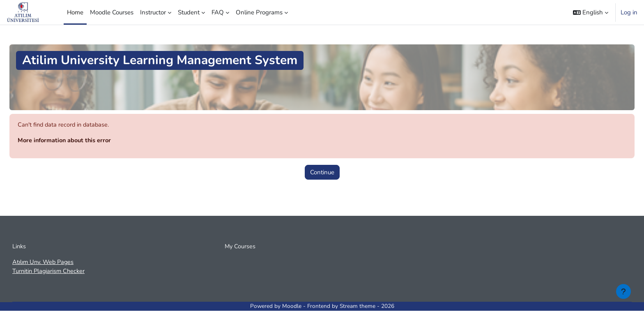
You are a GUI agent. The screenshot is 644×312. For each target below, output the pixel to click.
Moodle (292, 308)
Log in (629, 12)
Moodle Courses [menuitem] (112, 12)
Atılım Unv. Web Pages (44, 263)
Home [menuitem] (75, 12)
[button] (591, 12)
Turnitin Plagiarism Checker (50, 273)
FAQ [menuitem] (218, 12)
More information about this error (66, 141)
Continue (322, 173)
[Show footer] (623, 291)
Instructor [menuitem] (153, 12)
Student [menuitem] (189, 12)
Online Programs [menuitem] (259, 12)
